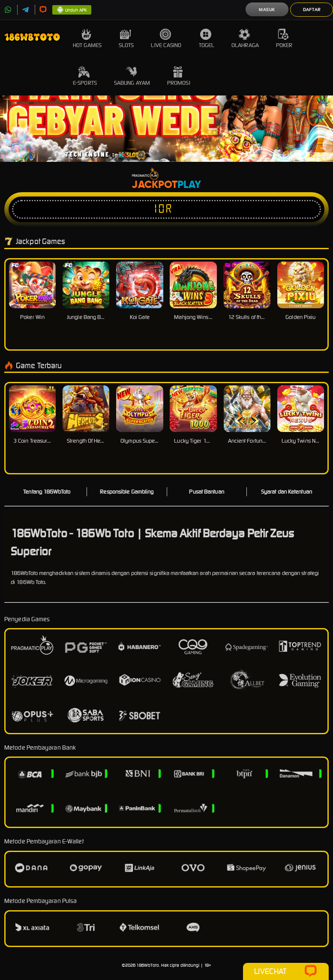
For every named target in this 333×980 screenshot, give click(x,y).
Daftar (312, 10)
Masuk (267, 10)
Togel (207, 39)
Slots (126, 39)
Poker (284, 39)
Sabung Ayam (132, 76)
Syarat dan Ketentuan (286, 492)
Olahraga (245, 39)
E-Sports (85, 76)
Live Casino (166, 39)
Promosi (179, 76)
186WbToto (148, 965)
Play (189, 185)
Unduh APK (72, 10)
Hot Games (87, 39)
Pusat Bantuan (206, 492)
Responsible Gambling (127, 492)
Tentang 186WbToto (47, 492)
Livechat (286, 971)
